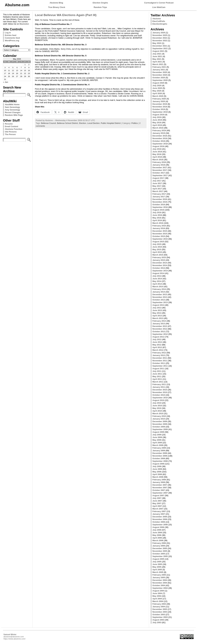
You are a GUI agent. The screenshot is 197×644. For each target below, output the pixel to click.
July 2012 (157, 339)
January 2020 (159, 101)
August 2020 (158, 83)
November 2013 (160, 297)
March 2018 (158, 160)
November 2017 (160, 170)
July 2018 (157, 149)
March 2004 (158, 601)
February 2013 (159, 321)
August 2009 (158, 432)
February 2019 (159, 130)
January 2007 (159, 514)
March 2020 (158, 96)
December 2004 (160, 580)
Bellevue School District (67, 123)
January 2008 (159, 482)
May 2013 (157, 313)
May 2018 (157, 154)
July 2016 (157, 212)
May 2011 (157, 376)
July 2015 (157, 244)
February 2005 (159, 575)
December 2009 (160, 421)
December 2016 (160, 199)
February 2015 (159, 257)
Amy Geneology (12, 110)
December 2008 (160, 453)
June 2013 (157, 310)
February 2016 (159, 226)
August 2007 (158, 495)
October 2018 (159, 141)
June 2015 (157, 247)
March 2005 (158, 572)
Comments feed (12, 38)
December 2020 (160, 72)
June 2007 (157, 501)
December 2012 (160, 326)
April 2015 (157, 252)
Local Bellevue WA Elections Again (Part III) (66, 15)
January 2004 (159, 607)
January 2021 (159, 70)
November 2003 (160, 612)
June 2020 (157, 88)
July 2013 (157, 308)
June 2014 (157, 279)
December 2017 (160, 167)
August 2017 (158, 178)
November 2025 (160, 35)
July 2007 (157, 498)
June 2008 (157, 469)
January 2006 (159, 546)
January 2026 (159, 33)
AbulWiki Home (12, 104)
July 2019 (157, 117)
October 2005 (159, 554)
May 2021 (157, 59)
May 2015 (157, 249)
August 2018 (158, 146)
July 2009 (157, 435)
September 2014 (160, 271)
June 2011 (157, 374)
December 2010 (160, 390)
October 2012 (159, 331)
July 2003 (157, 622)
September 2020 (160, 80)
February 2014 (159, 289)
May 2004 (157, 596)
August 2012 (158, 337)
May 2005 (157, 567)
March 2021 (158, 64)
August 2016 (158, 210)
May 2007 (157, 503)
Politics (135, 123)
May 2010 (157, 408)
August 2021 (158, 51)
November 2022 (160, 41)
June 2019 (157, 120)
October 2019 (159, 109)
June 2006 (157, 533)
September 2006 (160, 525)
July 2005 (157, 562)
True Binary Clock (57, 7)
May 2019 (157, 123)
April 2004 (157, 599)
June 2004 (157, 593)
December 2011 (160, 358)
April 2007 (157, 506)
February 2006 (159, 543)
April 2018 (157, 157)
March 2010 (158, 413)
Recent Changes (13, 112)
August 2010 (158, 400)
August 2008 (158, 464)
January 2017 (159, 197)
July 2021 (157, 54)
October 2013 (159, 300)
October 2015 (159, 236)
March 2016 (158, 223)
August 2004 (158, 591)
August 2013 (158, 305)
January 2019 (159, 133)
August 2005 (158, 559)
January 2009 (159, 451)
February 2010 (159, 416)
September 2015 (160, 239)
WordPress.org (12, 41)
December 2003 (160, 609)
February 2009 (159, 448)
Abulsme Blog (56, 3)
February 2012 (159, 353)
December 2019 (160, 104)
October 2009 (159, 427)
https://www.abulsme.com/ (14, 639)
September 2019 (160, 112)
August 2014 (158, 273)
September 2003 (160, 617)
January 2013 (159, 324)
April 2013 (157, 316)
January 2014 (159, 292)
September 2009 (160, 429)
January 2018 (159, 165)
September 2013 (160, 302)
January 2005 (159, 577)
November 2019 (160, 107)
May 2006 (157, 535)
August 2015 (158, 242)
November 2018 (160, 138)
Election (83, 123)
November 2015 (160, 234)
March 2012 (158, 350)
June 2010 (157, 406)
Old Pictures (11, 132)
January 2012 (159, 355)
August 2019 (158, 115)
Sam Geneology (12, 107)
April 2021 (157, 62)
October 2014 (159, 268)
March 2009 (158, 445)
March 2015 (158, 255)
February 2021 (159, 67)
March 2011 (158, 382)
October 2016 (159, 205)
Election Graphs (100, 3)
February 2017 (159, 194)
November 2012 (160, 329)
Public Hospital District (111, 123)
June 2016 (157, 215)
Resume (9, 124)
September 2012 (160, 334)
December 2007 (160, 485)
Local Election (93, 123)
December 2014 (160, 263)
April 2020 (157, 93)
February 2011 (159, 384)
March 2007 (158, 509)
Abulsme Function (14, 129)
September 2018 (160, 144)
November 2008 (160, 456)
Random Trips (100, 7)
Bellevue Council (48, 123)
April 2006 (157, 538)
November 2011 (160, 361)
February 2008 (159, 480)
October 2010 (159, 395)
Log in (8, 33)
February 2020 (159, 99)
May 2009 (157, 440)
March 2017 (158, 191)
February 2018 (159, 162)
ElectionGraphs (160, 24)
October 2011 (159, 363)
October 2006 (159, 522)
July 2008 (157, 466)
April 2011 (157, 379)
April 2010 (157, 411)
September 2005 (160, 556)
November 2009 (160, 424)
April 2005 (157, 570)
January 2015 (159, 260)
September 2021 (160, 48)
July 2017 (157, 181)
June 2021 (157, 56)
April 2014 (157, 284)
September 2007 (160, 493)
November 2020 (160, 75)
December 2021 (160, 46)
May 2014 (157, 281)
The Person (10, 134)
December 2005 (160, 548)
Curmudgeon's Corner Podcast (159, 3)
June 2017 (157, 183)
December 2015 (160, 231)
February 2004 (159, 604)
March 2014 (158, 287)
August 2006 (158, 527)
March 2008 (158, 477)
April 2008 (157, 474)
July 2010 (157, 403)
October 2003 (159, 615)
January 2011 (159, 387)
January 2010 (159, 419)
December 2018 (160, 136)
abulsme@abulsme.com (14, 637)
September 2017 (160, 175)
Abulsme (157, 19)
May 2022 (157, 43)
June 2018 (157, 152)
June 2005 (157, 564)
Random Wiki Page (14, 115)
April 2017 (157, 189)
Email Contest (11, 126)
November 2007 (160, 488)
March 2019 (158, 128)
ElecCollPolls (159, 21)
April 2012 (157, 347)
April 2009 (157, 443)
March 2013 (158, 318)
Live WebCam (159, 7)
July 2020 (157, 85)
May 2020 (157, 91)
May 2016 (157, 218)
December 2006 (160, 517)
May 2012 (157, 345)
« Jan (6, 82)
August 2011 (158, 369)
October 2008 (159, 458)
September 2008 (160, 461)
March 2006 (158, 540)
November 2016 (160, 202)
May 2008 (157, 472)
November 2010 (160, 392)
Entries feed (11, 35)
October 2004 (159, 585)
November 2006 (160, 519)
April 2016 (157, 220)
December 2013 (160, 294)
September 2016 (160, 207)
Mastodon (24, 24)
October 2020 (159, 78)
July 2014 (157, 276)
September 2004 (160, 588)
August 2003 (158, 620)
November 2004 (160, 583)
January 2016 (159, 228)
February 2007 (159, 511)
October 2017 (159, 173)
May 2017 (157, 186)
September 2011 (160, 366)
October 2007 (159, 490)
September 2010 (160, 398)
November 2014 (160, 265)
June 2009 (157, 437)
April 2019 (157, 125)
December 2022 (160, 38)
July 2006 (157, 530)
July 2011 (157, 371)
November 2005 (160, 551)
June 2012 (157, 342)
